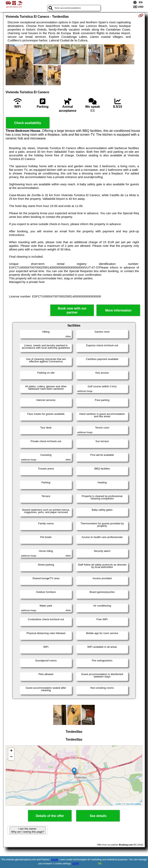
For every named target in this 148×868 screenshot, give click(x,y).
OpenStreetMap (134, 804)
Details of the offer (50, 816)
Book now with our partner (72, 310)
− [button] (11, 757)
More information (118, 310)
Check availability (28, 123)
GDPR (76, 864)
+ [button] (11, 751)
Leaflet (118, 804)
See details (98, 816)
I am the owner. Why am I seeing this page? (28, 830)
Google (55, 860)
